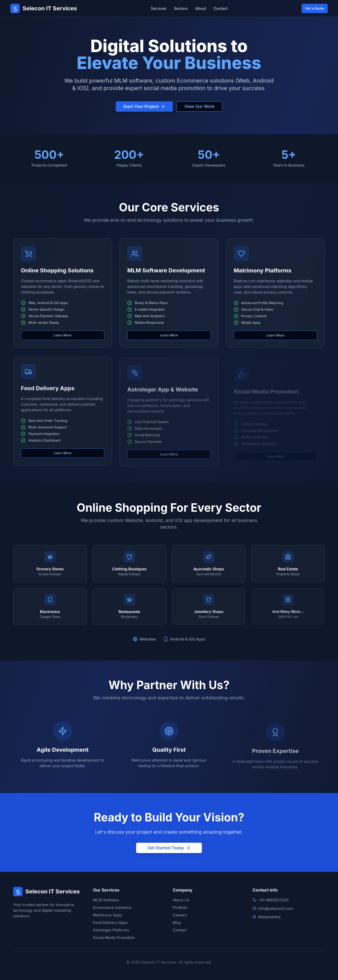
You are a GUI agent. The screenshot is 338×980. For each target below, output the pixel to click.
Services (159, 8)
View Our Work (199, 106)
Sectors (181, 8)
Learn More (63, 339)
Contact (221, 8)
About (201, 8)
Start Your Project (144, 106)
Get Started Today (169, 848)
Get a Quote (315, 8)
